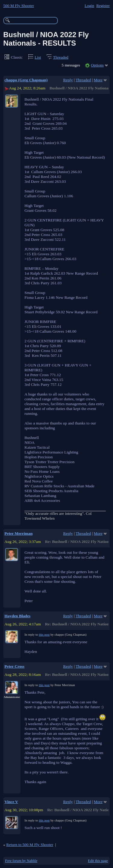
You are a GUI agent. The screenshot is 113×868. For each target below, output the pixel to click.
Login (89, 6)
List (38, 57)
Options (97, 65)
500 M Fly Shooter (19, 6)
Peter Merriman (19, 533)
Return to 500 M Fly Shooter (30, 845)
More (98, 80)
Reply (68, 80)
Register (103, 6)
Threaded (61, 57)
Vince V (11, 802)
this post (44, 634)
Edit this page (98, 861)
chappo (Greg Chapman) (26, 80)
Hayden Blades (17, 616)
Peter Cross (14, 666)
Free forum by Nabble (21, 861)
